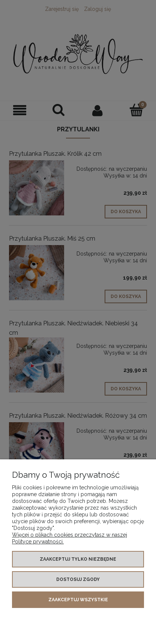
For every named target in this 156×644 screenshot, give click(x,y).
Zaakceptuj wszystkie (78, 600)
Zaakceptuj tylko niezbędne (78, 559)
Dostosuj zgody (78, 579)
